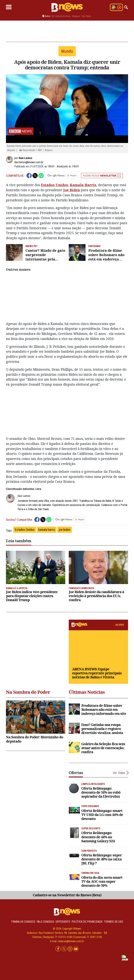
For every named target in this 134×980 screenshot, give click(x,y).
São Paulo (86, 16)
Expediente (63, 922)
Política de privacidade (87, 922)
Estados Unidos (55, 185)
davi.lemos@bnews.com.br (29, 162)
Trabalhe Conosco (23, 922)
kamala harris (47, 530)
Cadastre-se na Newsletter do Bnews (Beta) (67, 895)
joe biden (65, 530)
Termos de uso (113, 922)
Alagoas (76, 16)
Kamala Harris (83, 185)
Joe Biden (72, 190)
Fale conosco (45, 922)
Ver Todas (119, 773)
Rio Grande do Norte (61, 16)
